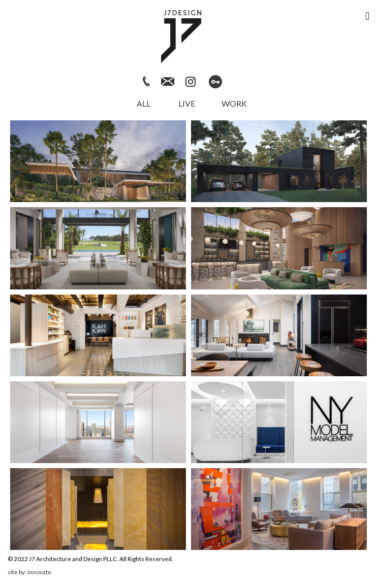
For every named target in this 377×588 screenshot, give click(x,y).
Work (234, 103)
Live (187, 103)
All (144, 103)
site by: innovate (29, 572)
